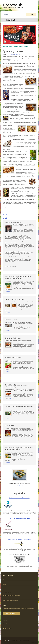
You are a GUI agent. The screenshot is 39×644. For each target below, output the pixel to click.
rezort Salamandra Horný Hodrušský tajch (19, 540)
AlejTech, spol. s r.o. (25, 640)
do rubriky (5, 214)
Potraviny (18, 54)
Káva (3, 582)
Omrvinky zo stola (11, 320)
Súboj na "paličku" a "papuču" (15, 299)
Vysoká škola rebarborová (14, 358)
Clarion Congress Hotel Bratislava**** (19, 498)
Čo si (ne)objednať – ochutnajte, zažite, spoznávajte (15, 47)
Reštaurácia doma (8, 50)
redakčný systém (13, 640)
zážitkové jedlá (21, 486)
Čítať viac (8, 292)
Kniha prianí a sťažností (11, 613)
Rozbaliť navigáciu (11, 20)
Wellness (4, 584)
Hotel (3, 579)
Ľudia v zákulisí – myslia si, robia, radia (9, 598)
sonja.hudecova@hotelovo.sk (7, 631)
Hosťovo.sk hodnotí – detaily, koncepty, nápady (10, 601)
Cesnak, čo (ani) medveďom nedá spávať (19, 406)
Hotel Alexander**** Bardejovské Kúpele (19, 519)
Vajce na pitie (9, 426)
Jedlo (15, 54)
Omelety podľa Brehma (13, 338)
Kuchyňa (12, 54)
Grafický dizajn (5, 640)
